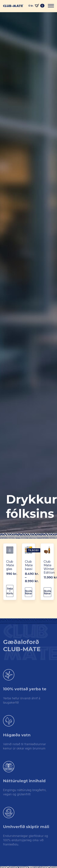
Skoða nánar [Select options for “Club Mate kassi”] (28, 592)
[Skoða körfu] (36, 6)
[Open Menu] (51, 6)
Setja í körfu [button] (10, 591)
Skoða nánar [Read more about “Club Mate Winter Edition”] (47, 592)
